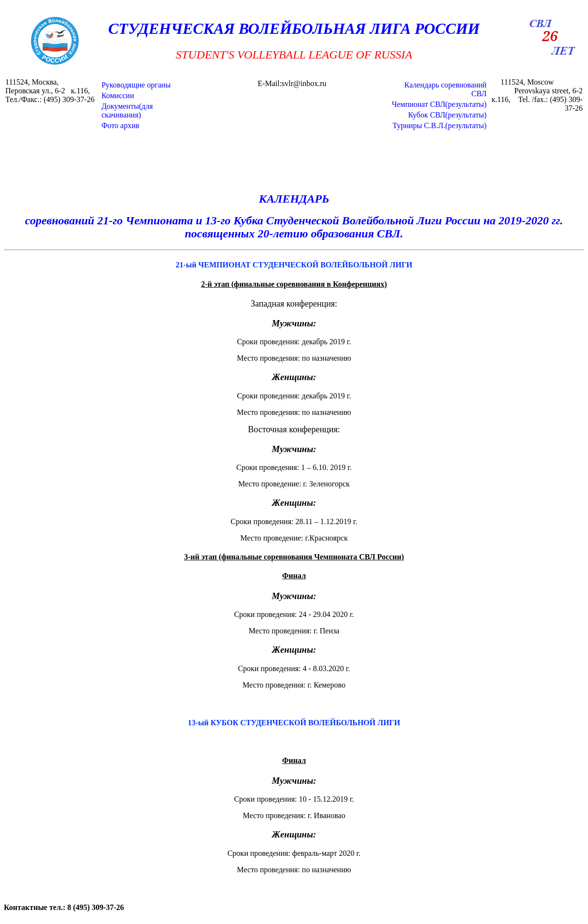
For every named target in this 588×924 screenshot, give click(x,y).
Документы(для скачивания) (127, 110)
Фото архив (120, 125)
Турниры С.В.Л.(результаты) (440, 125)
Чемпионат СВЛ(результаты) (439, 104)
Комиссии (118, 95)
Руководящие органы (136, 85)
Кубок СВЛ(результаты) (447, 115)
